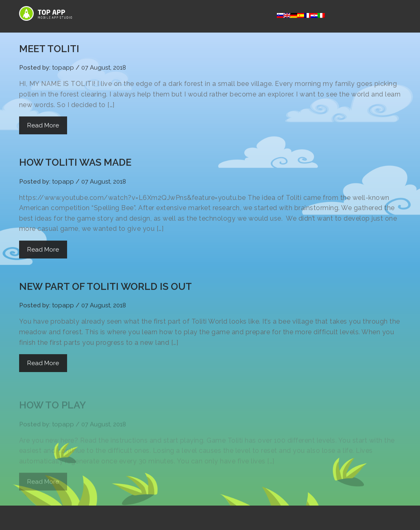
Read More (43, 126)
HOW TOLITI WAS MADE (75, 163)
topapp (63, 68)
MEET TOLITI (49, 49)
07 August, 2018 (104, 68)
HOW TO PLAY (52, 407)
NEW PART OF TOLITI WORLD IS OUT (106, 287)
